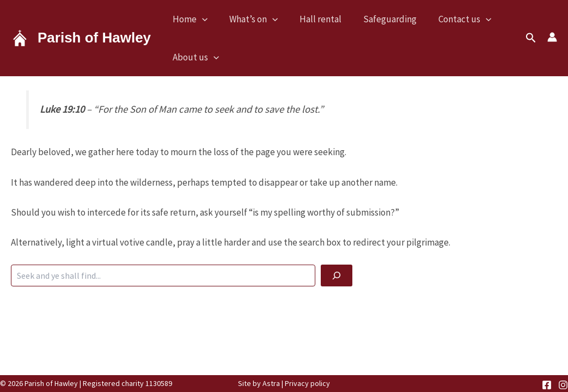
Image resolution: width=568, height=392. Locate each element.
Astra (271, 383)
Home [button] (190, 19)
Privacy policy (307, 383)
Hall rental (320, 19)
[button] (202, 19)
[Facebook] (547, 385)
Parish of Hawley (94, 38)
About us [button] (196, 57)
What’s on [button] (254, 19)
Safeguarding (390, 19)
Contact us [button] (465, 19)
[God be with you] (337, 275)
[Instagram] (563, 385)
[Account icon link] (552, 37)
